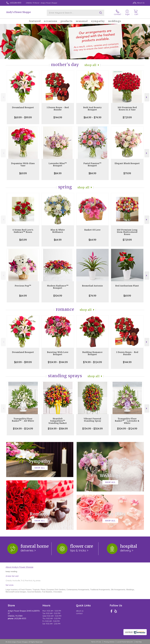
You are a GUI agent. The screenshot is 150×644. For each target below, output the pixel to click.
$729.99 (127, 117)
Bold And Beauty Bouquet (92, 109)
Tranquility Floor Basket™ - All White (23, 420)
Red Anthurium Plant (127, 286)
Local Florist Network (125, 642)
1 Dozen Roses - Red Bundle (58, 109)
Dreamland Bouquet (23, 107)
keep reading (11, 571)
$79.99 (127, 173)
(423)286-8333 (16, 3)
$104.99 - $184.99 (58, 429)
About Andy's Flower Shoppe (19, 567)
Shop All (90, 65)
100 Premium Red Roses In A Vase (127, 109)
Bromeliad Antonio (92, 286)
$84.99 (58, 173)
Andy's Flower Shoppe (18, 12)
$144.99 (58, 117)
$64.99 (58, 240)
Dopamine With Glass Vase (23, 164)
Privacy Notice (109, 642)
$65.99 (23, 240)
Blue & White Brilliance (58, 231)
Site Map (139, 642)
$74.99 (92, 296)
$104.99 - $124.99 (23, 429)
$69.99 (23, 173)
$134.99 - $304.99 (92, 429)
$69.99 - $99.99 (23, 117)
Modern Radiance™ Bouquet (58, 287)
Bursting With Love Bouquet (58, 353)
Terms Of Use (96, 642)
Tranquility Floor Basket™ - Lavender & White (127, 421)
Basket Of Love (92, 230)
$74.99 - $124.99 (92, 362)
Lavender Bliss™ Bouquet (58, 164)
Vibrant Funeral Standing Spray (92, 420)
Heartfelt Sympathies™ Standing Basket (58, 421)
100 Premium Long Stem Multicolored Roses (127, 232)
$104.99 (58, 296)
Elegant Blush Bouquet (127, 163)
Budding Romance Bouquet (92, 353)
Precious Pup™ (23, 286)
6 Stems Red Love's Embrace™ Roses (23, 231)
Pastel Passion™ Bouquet (92, 164)
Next (147, 97)
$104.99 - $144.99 (58, 362)
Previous (3, 97)
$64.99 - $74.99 (92, 117)
